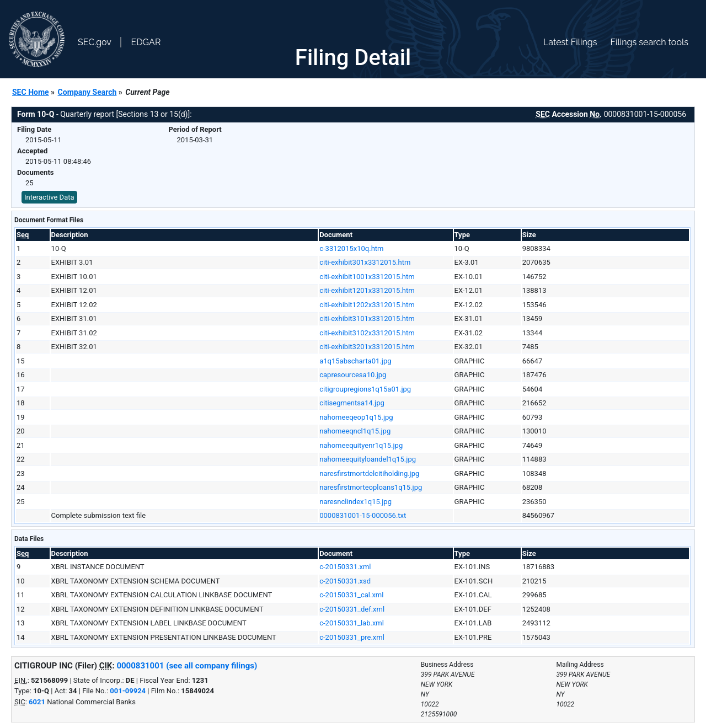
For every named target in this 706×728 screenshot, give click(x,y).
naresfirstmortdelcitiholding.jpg (369, 473)
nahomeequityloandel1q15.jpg (368, 459)
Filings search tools (649, 42)
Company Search (87, 92)
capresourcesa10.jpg (353, 375)
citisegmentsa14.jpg (352, 403)
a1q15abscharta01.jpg (355, 361)
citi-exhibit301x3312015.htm (365, 262)
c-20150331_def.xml (352, 609)
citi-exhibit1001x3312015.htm (367, 277)
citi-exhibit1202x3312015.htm (367, 305)
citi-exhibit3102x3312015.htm (367, 333)
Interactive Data (49, 197)
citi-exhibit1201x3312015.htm (367, 290)
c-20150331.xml (345, 567)
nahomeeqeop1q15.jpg (356, 417)
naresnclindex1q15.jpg (355, 502)
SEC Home (31, 92)
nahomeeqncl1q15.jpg (355, 431)
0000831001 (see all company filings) (187, 666)
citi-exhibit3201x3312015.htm (367, 347)
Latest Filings (570, 42)
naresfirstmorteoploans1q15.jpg (371, 487)
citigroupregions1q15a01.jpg (365, 389)
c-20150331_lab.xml (352, 623)
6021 (37, 702)
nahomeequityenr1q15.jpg (361, 445)
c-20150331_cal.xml (351, 595)
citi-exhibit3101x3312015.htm (367, 318)
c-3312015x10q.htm (351, 248)
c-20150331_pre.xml (352, 637)
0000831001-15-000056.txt (363, 515)
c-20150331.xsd (345, 581)
